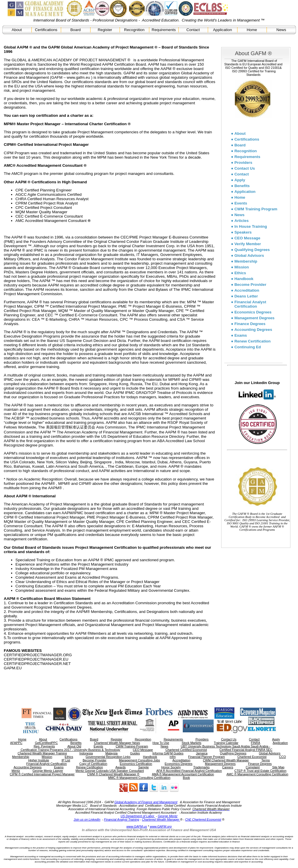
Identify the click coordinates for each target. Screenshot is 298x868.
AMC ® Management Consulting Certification (257, 774)
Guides (135, 753)
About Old (74, 746)
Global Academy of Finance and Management (146, 802)
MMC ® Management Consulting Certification (139, 778)
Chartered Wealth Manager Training (42, 753)
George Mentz (168, 816)
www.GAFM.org (161, 826)
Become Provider (250, 285)
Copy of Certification (93, 764)
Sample (143, 767)
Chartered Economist (252, 757)
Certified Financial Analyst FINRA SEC (246, 750)
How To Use (161, 743)
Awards (121, 767)
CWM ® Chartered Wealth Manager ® (113, 774)
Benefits (242, 186)
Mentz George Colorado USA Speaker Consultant (110, 771)
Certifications (46, 30)
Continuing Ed (248, 347)
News (281, 30)
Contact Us (244, 168)
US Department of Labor (138, 816)
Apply (240, 180)
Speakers (243, 232)
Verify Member (248, 244)
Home (252, 30)
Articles (241, 221)
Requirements (164, 30)
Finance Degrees (250, 324)
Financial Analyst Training (121, 819)
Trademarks (201, 767)
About (17, 30)
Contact (193, 30)
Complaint (253, 767)
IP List (66, 760)
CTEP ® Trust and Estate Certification (260, 771)
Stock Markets (191, 743)
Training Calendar (226, 743)
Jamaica (202, 753)
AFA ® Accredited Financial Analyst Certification (189, 771)
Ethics (240, 273)
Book (186, 778)
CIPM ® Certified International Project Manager (42, 774)
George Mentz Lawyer (48, 771)
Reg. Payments (44, 746)
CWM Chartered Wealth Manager (226, 760)
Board (76, 30)
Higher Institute (39, 760)
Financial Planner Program (207, 757)
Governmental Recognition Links (108, 757)
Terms (266, 760)
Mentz (16, 771)
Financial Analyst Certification (250, 304)
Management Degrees (254, 318)
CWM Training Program (256, 209)
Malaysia (111, 753)
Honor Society (171, 767)
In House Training (251, 226)
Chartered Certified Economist (186, 750)
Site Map (278, 767)
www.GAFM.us (136, 826)
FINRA (256, 743)
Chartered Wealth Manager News (117, 743)
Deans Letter (246, 296)
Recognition (134, 30)
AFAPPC (16, 743)
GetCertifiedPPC (46, 743)
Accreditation (247, 290)
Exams (241, 335)
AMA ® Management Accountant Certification (183, 774)
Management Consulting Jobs (140, 760)
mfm (173, 757)
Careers (228, 767)
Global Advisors (249, 255)
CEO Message (247, 238)
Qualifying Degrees (252, 250)
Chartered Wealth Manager (161, 819)
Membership (246, 261)
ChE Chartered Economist (203, 819)
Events (241, 203)
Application (222, 30)
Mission (242, 267)
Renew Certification (252, 341)
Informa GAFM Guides (168, 753)
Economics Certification (136, 764)
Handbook (244, 279)
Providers (243, 163)
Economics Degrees (253, 312)
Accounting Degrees (253, 330)
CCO (283, 757)
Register (105, 30)
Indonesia (86, 753)
